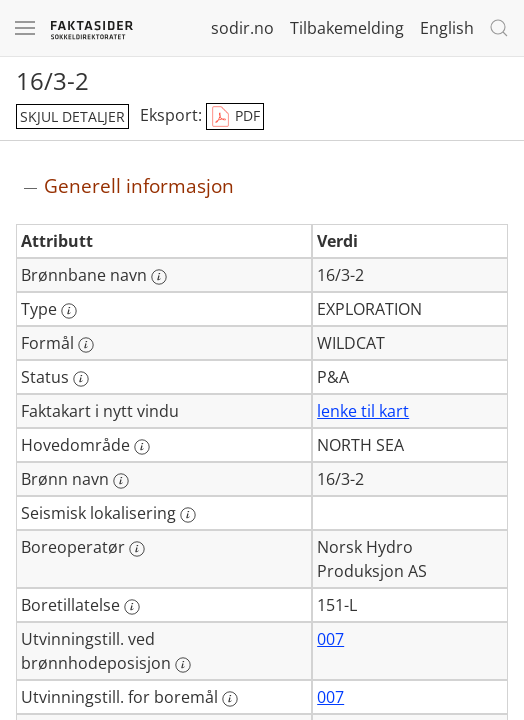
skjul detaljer (72, 116)
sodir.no (242, 28)
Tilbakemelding (347, 28)
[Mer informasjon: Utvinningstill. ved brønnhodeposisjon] (183, 665)
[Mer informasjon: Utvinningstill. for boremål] (230, 699)
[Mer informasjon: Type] (69, 311)
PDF (235, 117)
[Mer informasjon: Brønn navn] (121, 481)
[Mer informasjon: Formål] (86, 345)
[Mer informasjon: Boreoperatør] (137, 549)
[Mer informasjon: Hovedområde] (142, 447)
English (447, 28)
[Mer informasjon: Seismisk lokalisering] (188, 515)
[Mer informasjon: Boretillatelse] (132, 607)
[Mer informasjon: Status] (81, 379)
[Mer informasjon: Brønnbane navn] (159, 277)
